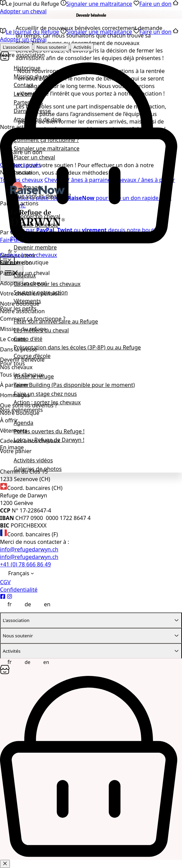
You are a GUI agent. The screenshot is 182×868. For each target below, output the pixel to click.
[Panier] (91, 243)
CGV (5, 582)
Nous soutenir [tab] (51, 47)
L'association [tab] (16, 47)
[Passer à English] (43, 604)
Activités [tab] (82, 47)
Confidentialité (19, 590)
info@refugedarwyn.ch (29, 549)
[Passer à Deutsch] (24, 604)
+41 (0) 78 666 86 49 (25, 564)
